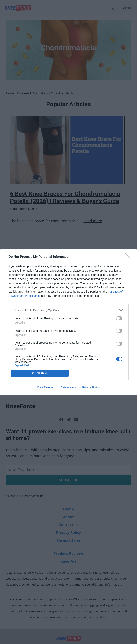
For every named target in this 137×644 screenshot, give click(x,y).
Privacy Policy (91, 387)
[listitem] (69, 310)
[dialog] (68, 322)
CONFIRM (40, 373)
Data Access (68, 387)
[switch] (119, 318)
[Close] (129, 257)
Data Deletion (46, 387)
